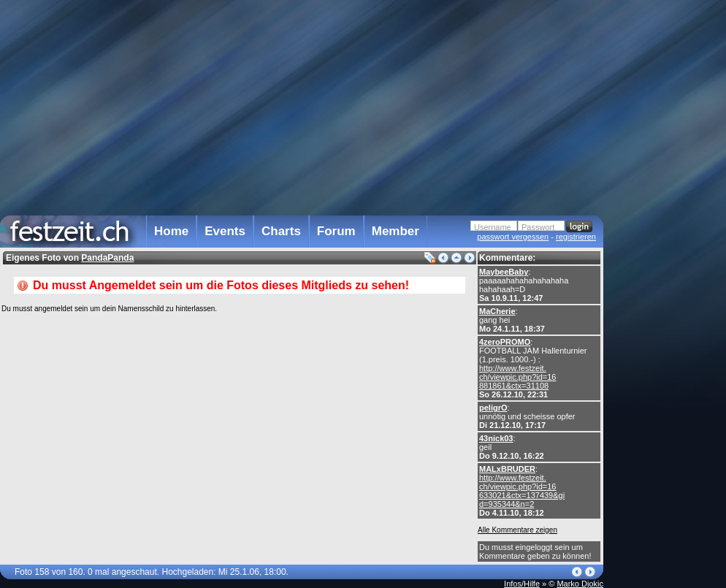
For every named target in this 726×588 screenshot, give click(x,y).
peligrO (493, 408)
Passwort (538, 227)
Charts (281, 231)
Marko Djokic (580, 584)
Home (171, 231)
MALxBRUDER (507, 469)
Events (225, 231)
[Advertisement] (668, 294)
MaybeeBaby (504, 272)
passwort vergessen (513, 237)
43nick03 (496, 438)
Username (493, 227)
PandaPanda (107, 258)
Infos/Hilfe (522, 584)
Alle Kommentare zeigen (517, 530)
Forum (336, 231)
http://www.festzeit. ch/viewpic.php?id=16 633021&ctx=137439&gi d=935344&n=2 (522, 491)
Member (396, 231)
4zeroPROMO (505, 342)
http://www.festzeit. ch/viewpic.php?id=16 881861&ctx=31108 (518, 377)
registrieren (576, 237)
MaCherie (497, 311)
